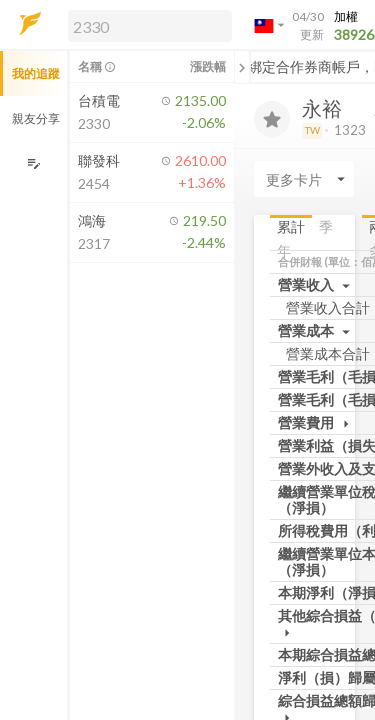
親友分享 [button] (36, 118)
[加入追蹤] (272, 119)
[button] (146, 25)
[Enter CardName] (304, 179)
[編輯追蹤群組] (33, 163)
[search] (150, 26)
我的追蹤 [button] (36, 73)
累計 (291, 226)
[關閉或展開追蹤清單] (242, 67)
